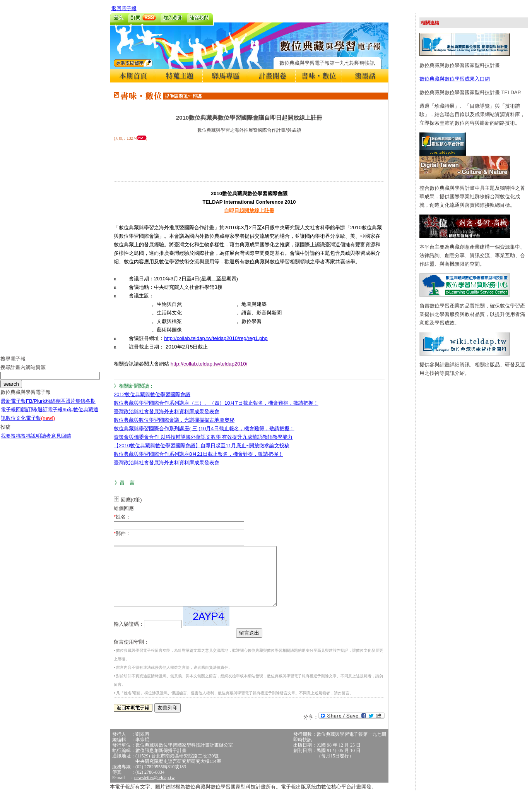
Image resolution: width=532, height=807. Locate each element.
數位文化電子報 (30, 424)
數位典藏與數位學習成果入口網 (455, 79)
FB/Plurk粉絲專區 (46, 407)
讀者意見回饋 (56, 442)
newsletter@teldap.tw (155, 789)
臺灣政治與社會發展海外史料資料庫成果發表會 (167, 411)
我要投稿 (11, 442)
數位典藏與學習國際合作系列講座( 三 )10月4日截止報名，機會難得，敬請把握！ (204, 428)
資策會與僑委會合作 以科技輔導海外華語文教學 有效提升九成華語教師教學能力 (203, 437)
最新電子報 (13, 407)
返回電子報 (124, 8)
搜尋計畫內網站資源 (23, 373)
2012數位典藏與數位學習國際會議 (152, 394)
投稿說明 (31, 442)
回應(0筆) (131, 500)
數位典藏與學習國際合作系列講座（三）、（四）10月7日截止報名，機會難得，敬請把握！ (216, 403)
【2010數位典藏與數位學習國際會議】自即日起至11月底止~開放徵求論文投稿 (202, 446)
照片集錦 (75, 407)
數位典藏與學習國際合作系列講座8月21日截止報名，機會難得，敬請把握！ (198, 454)
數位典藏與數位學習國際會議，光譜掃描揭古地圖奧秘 (174, 420)
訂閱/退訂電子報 (44, 415)
